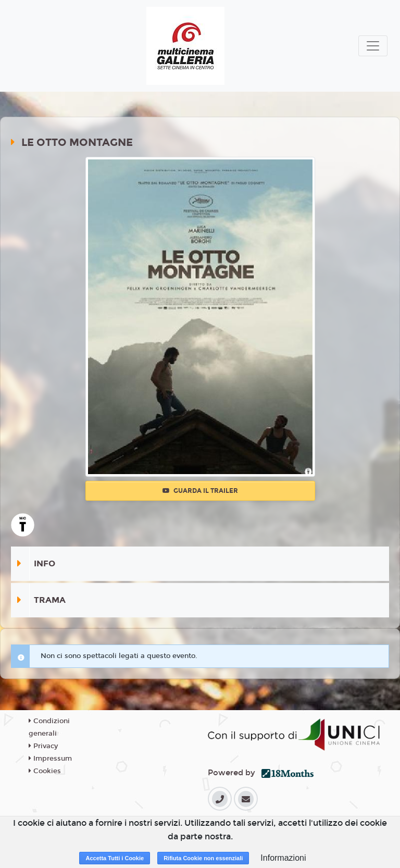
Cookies (45, 771)
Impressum (50, 759)
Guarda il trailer (200, 491)
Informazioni (283, 858)
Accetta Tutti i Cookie (115, 858)
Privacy (43, 746)
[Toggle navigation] (373, 46)
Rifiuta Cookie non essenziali (203, 858)
